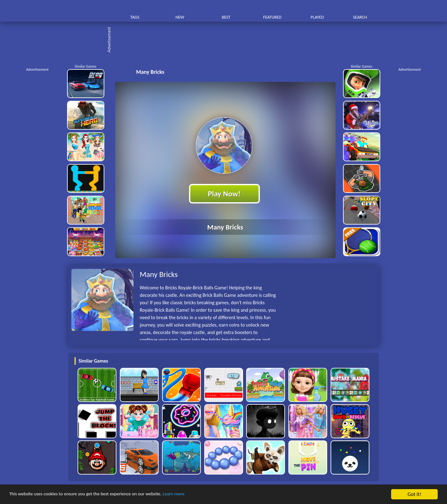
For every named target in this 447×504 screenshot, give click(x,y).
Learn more (194, 495)
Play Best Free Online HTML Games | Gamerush (89, 11)
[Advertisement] (227, 40)
